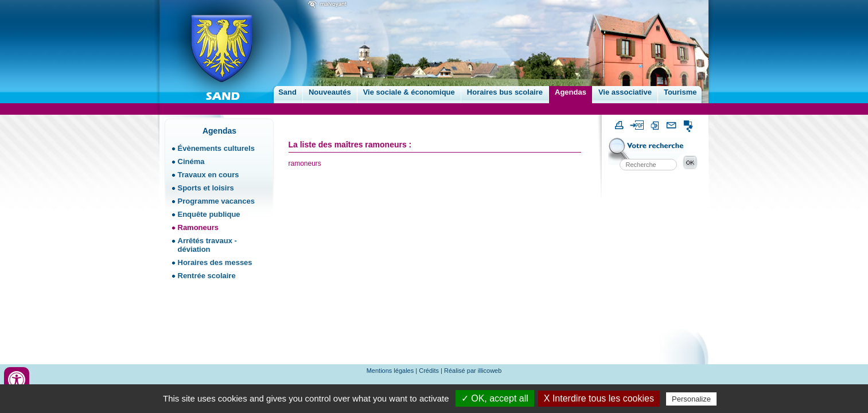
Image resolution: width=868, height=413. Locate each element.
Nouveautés (330, 92)
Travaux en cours (209, 175)
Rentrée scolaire (207, 276)
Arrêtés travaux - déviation (207, 245)
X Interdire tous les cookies (599, 398)
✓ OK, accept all (495, 398)
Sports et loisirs (206, 188)
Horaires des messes (215, 262)
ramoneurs (305, 163)
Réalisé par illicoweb (473, 371)
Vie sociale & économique (409, 92)
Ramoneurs (198, 227)
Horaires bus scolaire (505, 92)
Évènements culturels (216, 148)
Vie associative (625, 92)
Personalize (691, 399)
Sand (287, 92)
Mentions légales (390, 371)
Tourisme (680, 92)
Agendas (571, 92)
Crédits (429, 371)
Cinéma (191, 161)
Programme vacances (216, 201)
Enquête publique (209, 214)
